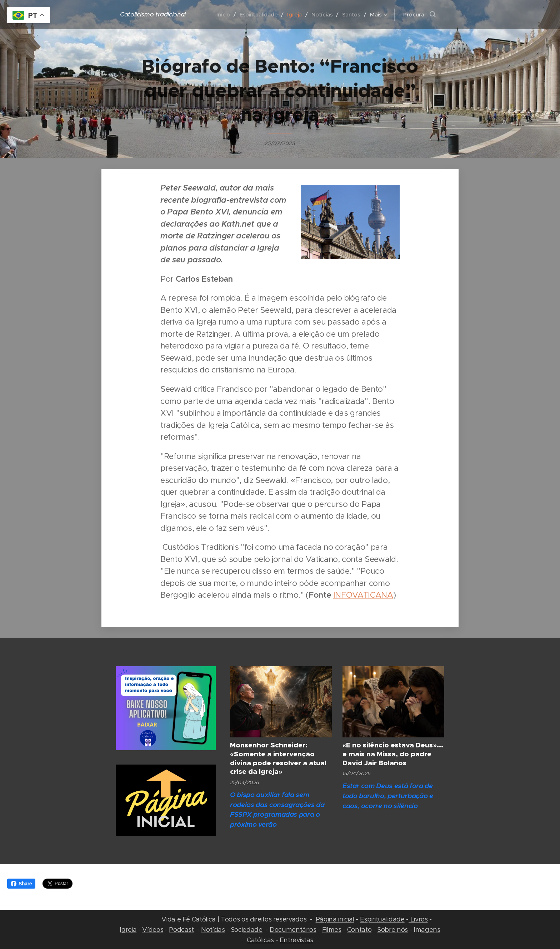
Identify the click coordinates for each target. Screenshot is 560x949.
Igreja (128, 930)
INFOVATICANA (363, 595)
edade (252, 930)
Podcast (181, 930)
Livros (418, 919)
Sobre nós (392, 930)
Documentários (293, 930)
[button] (419, 15)
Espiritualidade (382, 919)
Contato (359, 930)
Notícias (213, 930)
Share (21, 884)
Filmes (332, 930)
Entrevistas (296, 940)
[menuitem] (222, 15)
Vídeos (153, 930)
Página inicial (335, 919)
